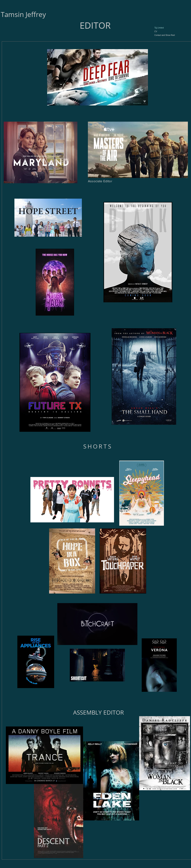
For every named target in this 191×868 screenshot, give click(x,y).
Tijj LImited (159, 28)
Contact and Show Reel (165, 35)
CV (156, 31)
